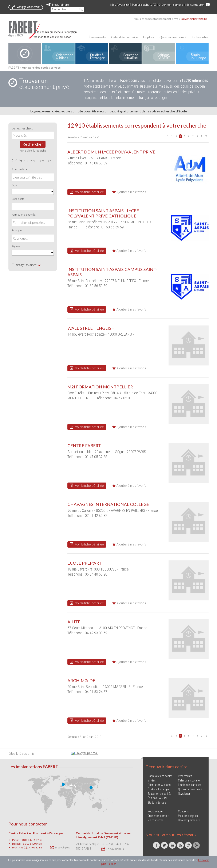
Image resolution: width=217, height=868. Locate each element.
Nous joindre (58, 5)
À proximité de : (20, 169)
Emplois (149, 37)
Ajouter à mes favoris (129, 192)
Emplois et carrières (190, 785)
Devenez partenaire (189, 820)
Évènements (97, 37)
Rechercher (33, 144)
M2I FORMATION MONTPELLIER (100, 387)
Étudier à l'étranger (158, 789)
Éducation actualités (159, 794)
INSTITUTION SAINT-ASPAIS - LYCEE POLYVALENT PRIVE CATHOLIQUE (103, 213)
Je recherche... (22, 128)
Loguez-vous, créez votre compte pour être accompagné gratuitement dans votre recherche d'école (109, 111)
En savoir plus (60, 847)
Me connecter (195, 5)
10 (206, 136)
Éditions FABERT (157, 798)
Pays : (15, 185)
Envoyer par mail (85, 753)
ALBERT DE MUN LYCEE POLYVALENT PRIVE (111, 152)
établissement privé (44, 84)
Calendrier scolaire (125, 37)
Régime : (16, 246)
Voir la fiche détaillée (87, 192)
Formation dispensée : (24, 215)
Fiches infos (200, 37)
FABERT (14, 67)
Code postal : (19, 199)
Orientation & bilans (159, 785)
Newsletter (184, 794)
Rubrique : (17, 230)
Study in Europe (157, 803)
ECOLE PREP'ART (84, 563)
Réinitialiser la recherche (33, 151)
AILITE (74, 622)
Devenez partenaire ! (195, 19)
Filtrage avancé (26, 265)
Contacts (183, 811)
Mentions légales (188, 816)
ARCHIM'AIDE (81, 680)
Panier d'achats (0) (144, 5)
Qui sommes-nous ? (173, 37)
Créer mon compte (171, 5)
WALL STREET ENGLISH (91, 328)
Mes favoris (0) (120, 5)
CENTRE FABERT (84, 445)
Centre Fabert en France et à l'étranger (36, 833)
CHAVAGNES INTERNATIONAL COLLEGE (108, 504)
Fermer (112, 864)
